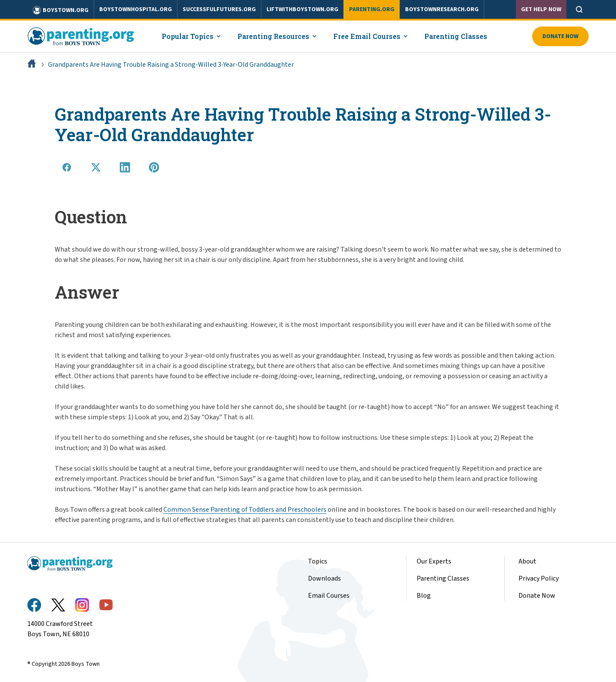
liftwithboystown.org (302, 9)
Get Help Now (541, 9)
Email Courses (329, 596)
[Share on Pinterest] (154, 167)
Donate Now (560, 36)
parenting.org (372, 9)
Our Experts (434, 561)
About (527, 561)
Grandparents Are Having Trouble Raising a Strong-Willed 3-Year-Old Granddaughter (171, 65)
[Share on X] (96, 167)
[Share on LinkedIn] (125, 167)
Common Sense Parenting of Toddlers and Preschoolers (245, 510)
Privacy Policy (539, 578)
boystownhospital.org (136, 9)
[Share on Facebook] (67, 167)
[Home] (33, 65)
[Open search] (579, 9)
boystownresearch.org (442, 9)
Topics (318, 561)
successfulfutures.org (219, 9)
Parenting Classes (443, 578)
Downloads (324, 578)
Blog (424, 596)
